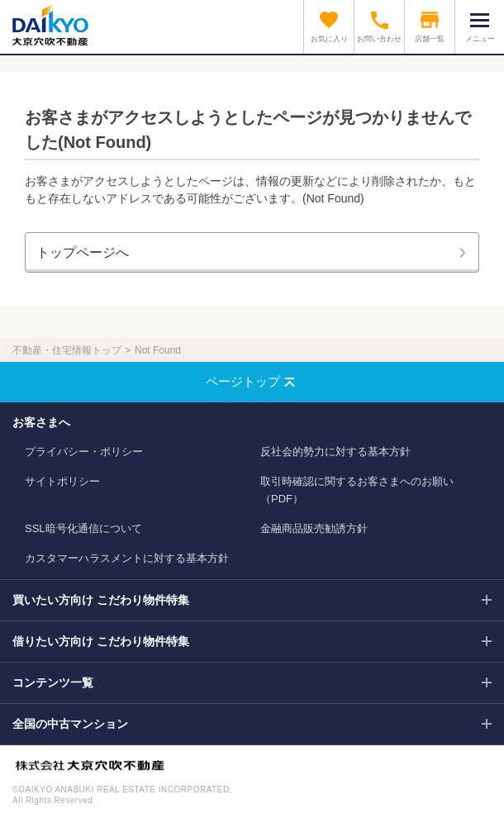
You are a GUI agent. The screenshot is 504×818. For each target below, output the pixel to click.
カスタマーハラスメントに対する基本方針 (127, 558)
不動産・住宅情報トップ (67, 350)
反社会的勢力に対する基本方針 (335, 452)
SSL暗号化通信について (83, 528)
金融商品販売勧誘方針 (314, 528)
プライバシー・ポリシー (84, 452)
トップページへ (83, 252)
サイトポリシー (62, 481)
